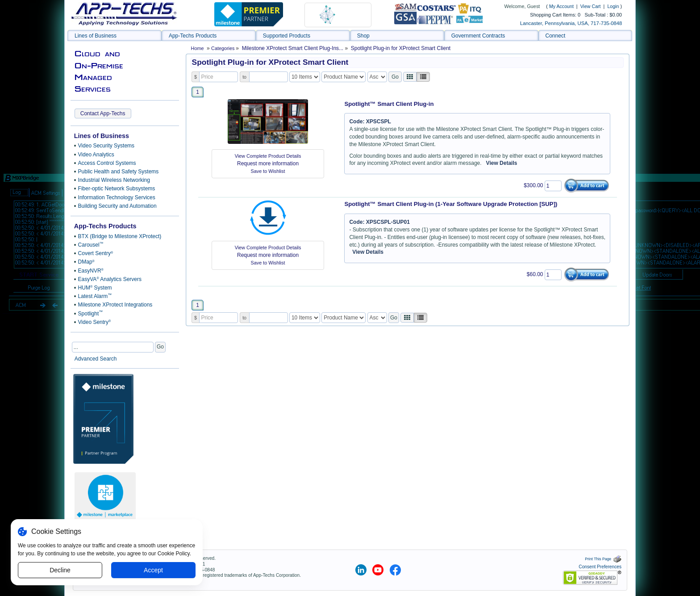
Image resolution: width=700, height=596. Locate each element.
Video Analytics (96, 155)
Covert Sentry (96, 253)
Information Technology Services (117, 197)
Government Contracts (478, 36)
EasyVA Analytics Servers (110, 279)
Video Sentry (95, 322)
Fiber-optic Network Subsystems (117, 189)
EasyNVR (91, 271)
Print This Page (603, 559)
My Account (561, 6)
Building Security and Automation (117, 206)
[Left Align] (410, 77)
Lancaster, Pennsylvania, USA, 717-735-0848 (571, 23)
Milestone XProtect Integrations (115, 305)
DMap (86, 262)
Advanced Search (96, 359)
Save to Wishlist (268, 171)
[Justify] (423, 77)
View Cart (591, 6)
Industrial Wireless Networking (114, 180)
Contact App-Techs (103, 113)
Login (613, 6)
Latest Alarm (95, 296)
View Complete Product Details (268, 156)
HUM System (95, 288)
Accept (153, 570)
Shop (363, 36)
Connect (556, 36)
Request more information (268, 164)
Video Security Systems (106, 146)
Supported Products (287, 36)
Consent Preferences (600, 567)
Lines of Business (96, 36)
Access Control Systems (107, 163)
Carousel (91, 245)
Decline (60, 570)
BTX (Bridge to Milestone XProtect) (120, 236)
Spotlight (91, 313)
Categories (223, 48)
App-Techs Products (193, 36)
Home (198, 48)
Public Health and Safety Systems (119, 172)
